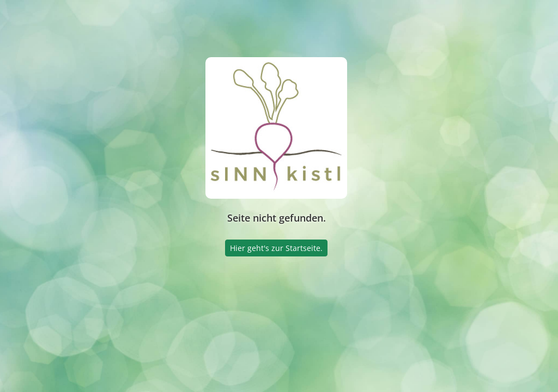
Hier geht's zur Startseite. (276, 248)
